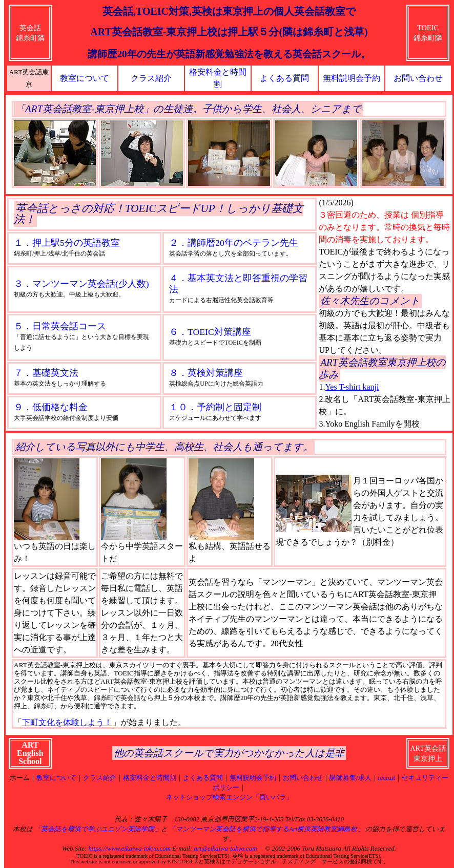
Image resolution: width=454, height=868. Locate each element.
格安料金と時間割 (150, 778)
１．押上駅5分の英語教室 (67, 243)
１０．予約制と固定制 (215, 407)
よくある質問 (284, 78)
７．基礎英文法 (46, 373)
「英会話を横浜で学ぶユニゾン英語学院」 (98, 829)
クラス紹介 (151, 78)
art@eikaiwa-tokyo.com (225, 849)
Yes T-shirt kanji (352, 387)
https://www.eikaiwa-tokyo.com (129, 849)
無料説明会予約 (352, 78)
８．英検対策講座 (206, 373)
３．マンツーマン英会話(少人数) (81, 284)
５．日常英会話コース (60, 326)
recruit (387, 778)
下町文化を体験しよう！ (67, 722)
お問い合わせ (418, 78)
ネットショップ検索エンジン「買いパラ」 (229, 797)
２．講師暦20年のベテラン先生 (234, 243)
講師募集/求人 (350, 778)
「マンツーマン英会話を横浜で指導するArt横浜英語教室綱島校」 (266, 829)
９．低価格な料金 (51, 407)
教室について (85, 78)
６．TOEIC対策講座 (210, 332)
